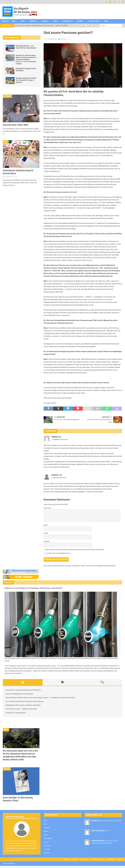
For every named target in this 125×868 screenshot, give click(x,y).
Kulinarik (45, 21)
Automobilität (67, 21)
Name (46, 525)
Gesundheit (33, 21)
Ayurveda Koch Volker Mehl (15, 125)
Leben (22, 21)
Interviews (64, 39)
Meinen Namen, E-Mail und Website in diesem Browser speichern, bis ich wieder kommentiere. (75, 550)
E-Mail (46, 533)
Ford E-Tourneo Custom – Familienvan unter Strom (21, 709)
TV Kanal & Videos (93, 21)
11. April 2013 (9, 176)
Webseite (47, 541)
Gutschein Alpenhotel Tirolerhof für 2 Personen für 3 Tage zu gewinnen (26, 80)
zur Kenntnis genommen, (74, 810)
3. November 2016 (52, 39)
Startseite (5, 21)
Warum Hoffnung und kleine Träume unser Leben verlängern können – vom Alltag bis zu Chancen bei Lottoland (40, 698)
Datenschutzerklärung (66, 810)
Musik (106, 21)
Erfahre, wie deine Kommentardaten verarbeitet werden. (98, 566)
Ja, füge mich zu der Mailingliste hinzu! (57, 553)
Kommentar (47, 508)
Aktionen (80, 21)
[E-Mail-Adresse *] (90, 805)
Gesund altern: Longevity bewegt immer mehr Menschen (23, 690)
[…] (4, 134)
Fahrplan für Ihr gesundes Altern (16, 713)
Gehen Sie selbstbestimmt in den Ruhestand (19, 694)
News (14, 21)
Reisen (55, 21)
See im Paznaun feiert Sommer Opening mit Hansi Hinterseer (25, 701)
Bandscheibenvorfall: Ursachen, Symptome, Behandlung (23, 705)
